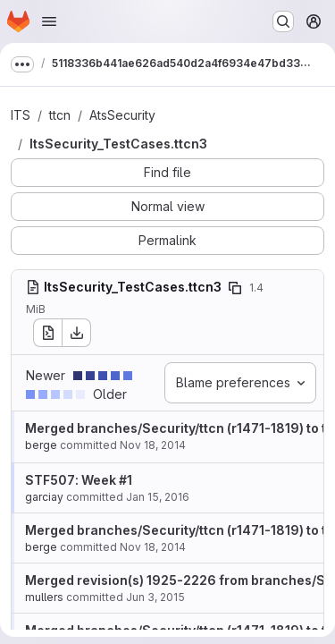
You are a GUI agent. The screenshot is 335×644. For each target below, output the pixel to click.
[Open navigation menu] (49, 21)
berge (41, 445)
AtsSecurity (122, 115)
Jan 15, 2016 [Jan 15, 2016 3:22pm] (158, 497)
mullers (44, 597)
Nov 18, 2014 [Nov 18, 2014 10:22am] (153, 445)
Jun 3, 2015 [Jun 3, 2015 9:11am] (155, 597)
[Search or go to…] (283, 21)
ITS (21, 115)
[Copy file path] (235, 288)
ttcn (60, 115)
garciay (44, 497)
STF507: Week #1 (79, 480)
